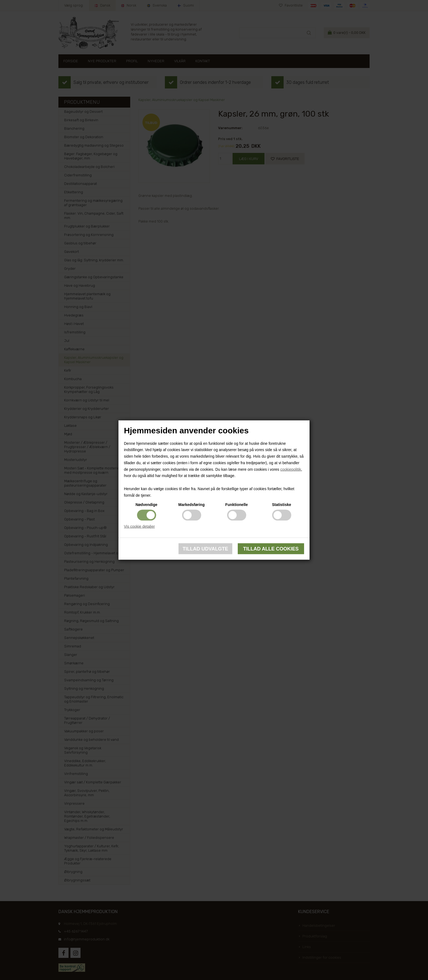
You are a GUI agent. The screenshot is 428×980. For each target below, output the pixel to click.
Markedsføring (191, 504)
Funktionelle (236, 504)
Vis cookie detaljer (139, 526)
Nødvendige (146, 504)
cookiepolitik (291, 469)
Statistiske (281, 504)
